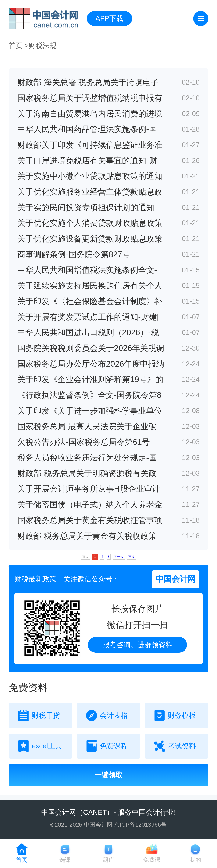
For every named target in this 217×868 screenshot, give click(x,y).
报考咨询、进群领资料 (138, 645)
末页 (132, 557)
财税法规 (43, 46)
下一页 (119, 557)
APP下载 (110, 18)
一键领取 (108, 775)
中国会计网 (59, 812)
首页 (16, 46)
